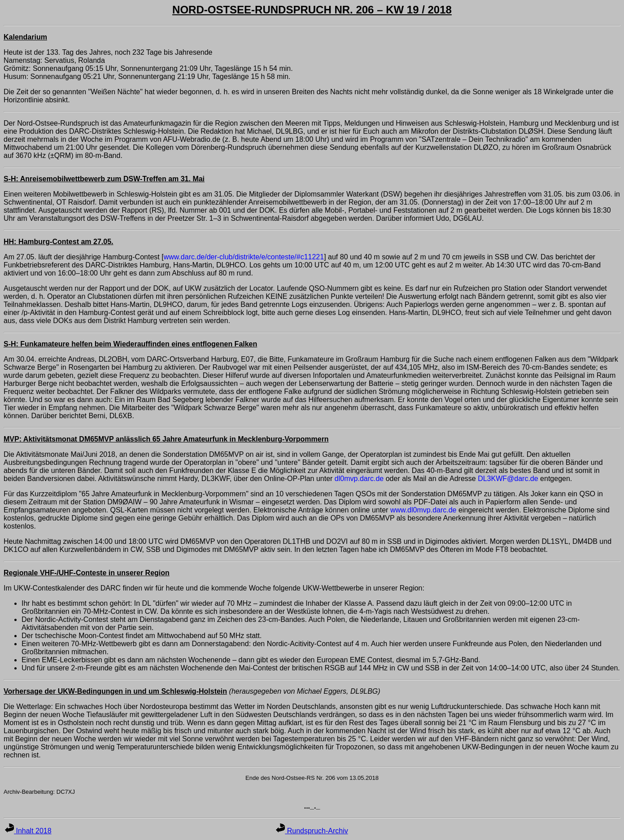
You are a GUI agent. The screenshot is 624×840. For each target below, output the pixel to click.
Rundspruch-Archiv (312, 831)
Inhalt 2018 (28, 831)
